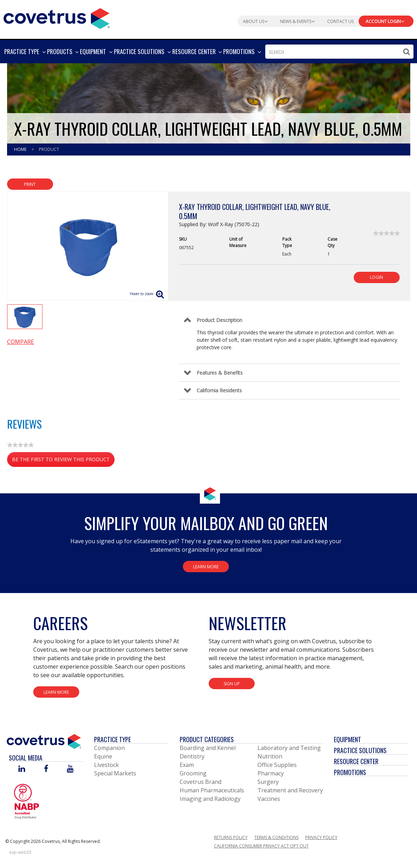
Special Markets (115, 773)
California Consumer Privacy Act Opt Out (261, 846)
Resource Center (356, 761)
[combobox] (339, 52)
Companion (109, 748)
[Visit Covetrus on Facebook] (46, 769)
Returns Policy (231, 837)
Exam (187, 765)
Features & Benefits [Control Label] (220, 373)
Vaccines (269, 799)
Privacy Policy (321, 837)
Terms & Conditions (276, 837)
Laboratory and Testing (289, 748)
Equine (103, 756)
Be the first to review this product (63, 461)
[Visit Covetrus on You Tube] (70, 769)
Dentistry (192, 756)
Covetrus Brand (201, 782)
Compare (21, 342)
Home (21, 149)
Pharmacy (271, 773)
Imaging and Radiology (210, 799)
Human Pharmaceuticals (212, 790)
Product (49, 149)
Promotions (350, 772)
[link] (386, 233)
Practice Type (112, 739)
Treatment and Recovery (290, 790)
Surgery (268, 782)
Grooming (193, 773)
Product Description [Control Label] (219, 320)
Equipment (347, 739)
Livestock (106, 765)
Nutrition (270, 756)
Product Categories (207, 739)
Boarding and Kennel (208, 748)
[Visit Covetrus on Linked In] (22, 769)
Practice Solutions (360, 750)
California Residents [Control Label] (219, 390)
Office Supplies (277, 765)
